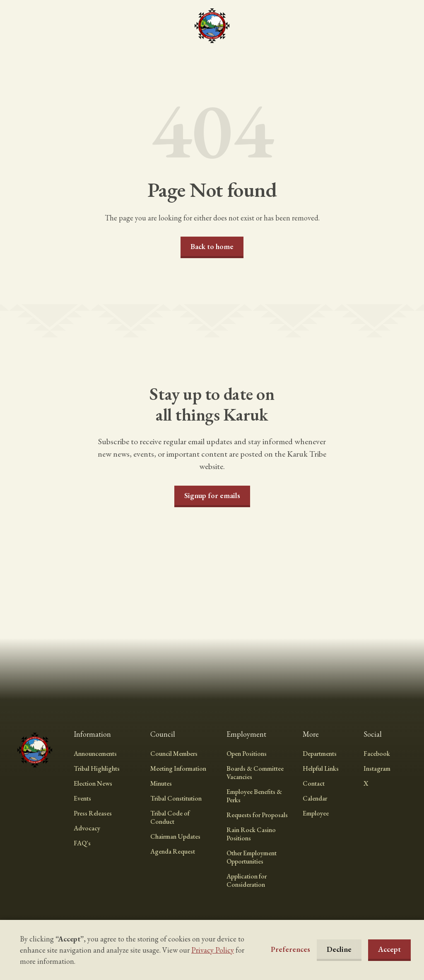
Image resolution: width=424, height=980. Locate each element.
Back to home (212, 246)
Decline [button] (339, 949)
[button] (290, 949)
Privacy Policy (213, 950)
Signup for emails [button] (212, 495)
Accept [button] (389, 949)
